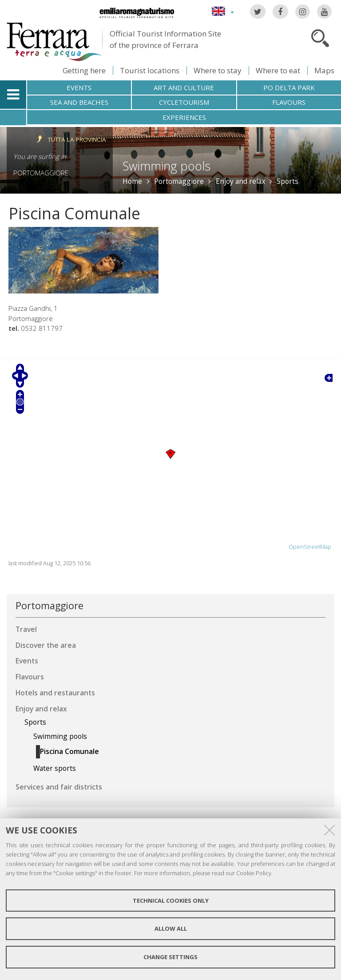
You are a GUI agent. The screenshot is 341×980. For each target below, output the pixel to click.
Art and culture (184, 87)
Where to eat (278, 70)
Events (79, 87)
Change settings (170, 957)
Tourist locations (150, 70)
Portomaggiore (41, 173)
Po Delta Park (289, 87)
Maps (324, 70)
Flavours (289, 102)
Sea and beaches (79, 102)
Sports (287, 181)
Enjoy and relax (240, 181)
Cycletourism (184, 102)
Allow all (171, 928)
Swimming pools (167, 166)
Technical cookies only (171, 901)
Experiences (184, 117)
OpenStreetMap (310, 547)
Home (132, 181)
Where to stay (218, 70)
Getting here (84, 70)
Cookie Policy (254, 873)
